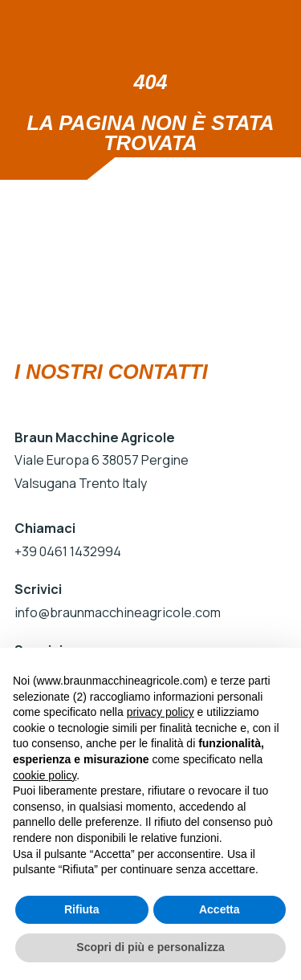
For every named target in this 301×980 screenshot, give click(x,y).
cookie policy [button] (45, 775)
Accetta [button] (220, 909)
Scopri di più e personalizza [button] (150, 947)
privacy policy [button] (161, 712)
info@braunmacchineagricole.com (116, 612)
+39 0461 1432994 (68, 551)
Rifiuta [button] (82, 909)
